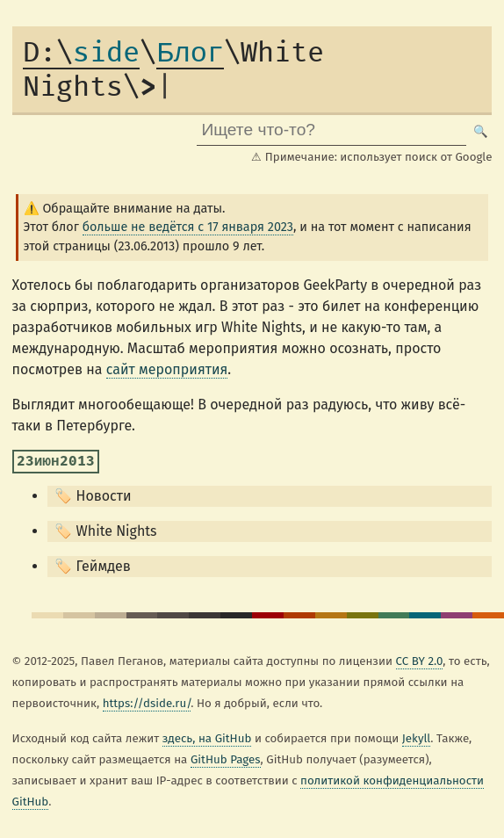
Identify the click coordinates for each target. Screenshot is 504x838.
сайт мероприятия (167, 369)
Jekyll (417, 739)
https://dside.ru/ (147, 704)
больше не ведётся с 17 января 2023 (188, 227)
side (81, 54)
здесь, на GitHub (207, 739)
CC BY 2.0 (420, 661)
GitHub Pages (226, 760)
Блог (190, 54)
